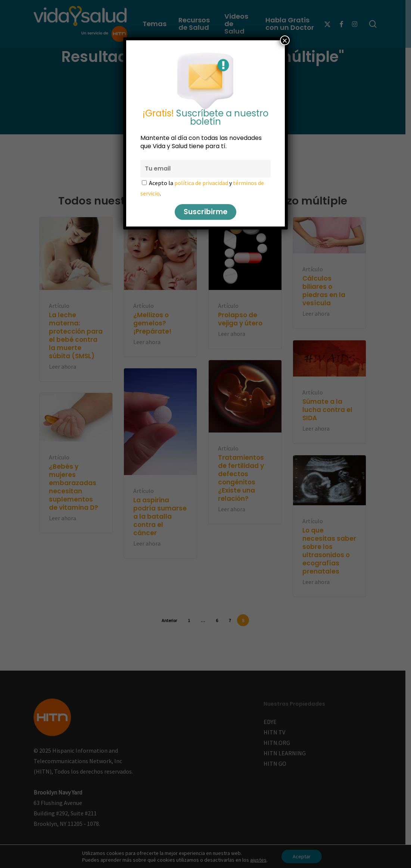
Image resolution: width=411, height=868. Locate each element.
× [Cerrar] (285, 40)
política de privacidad (201, 183)
